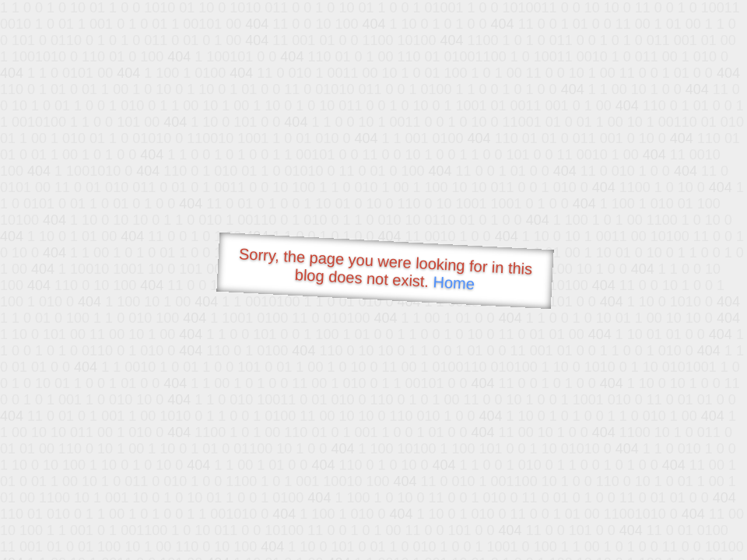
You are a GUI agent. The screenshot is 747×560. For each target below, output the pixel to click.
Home (454, 283)
